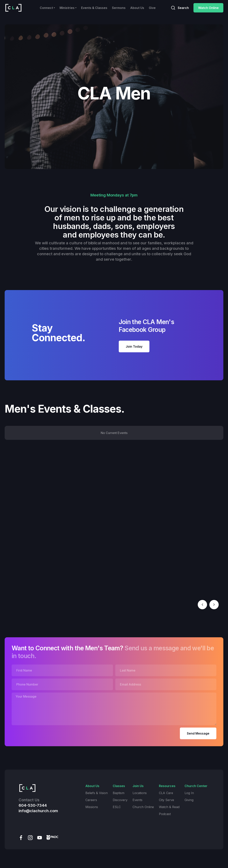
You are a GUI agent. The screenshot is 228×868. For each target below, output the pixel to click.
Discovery (120, 800)
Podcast (165, 814)
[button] (47, 8)
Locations (140, 793)
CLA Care (166, 793)
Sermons (119, 8)
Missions (92, 807)
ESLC (117, 807)
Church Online (143, 807)
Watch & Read (169, 807)
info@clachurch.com (38, 811)
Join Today (134, 346)
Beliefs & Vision (97, 793)
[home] (13, 8)
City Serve (166, 800)
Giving (189, 800)
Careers (91, 800)
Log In (189, 793)
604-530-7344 (33, 805)
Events (137, 800)
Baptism (119, 793)
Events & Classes (94, 8)
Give (152, 8)
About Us (137, 8)
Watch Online (208, 8)
